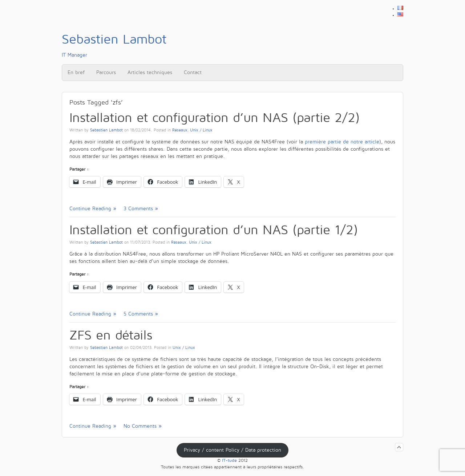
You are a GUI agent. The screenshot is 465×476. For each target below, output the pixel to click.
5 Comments (138, 314)
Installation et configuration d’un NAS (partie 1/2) (214, 230)
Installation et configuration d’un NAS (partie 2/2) (215, 118)
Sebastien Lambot (106, 130)
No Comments (140, 426)
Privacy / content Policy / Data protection (232, 450)
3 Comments (138, 209)
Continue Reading (90, 209)
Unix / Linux (201, 130)
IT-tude (229, 461)
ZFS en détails (111, 335)
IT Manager (114, 45)
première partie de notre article (342, 142)
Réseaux (180, 130)
